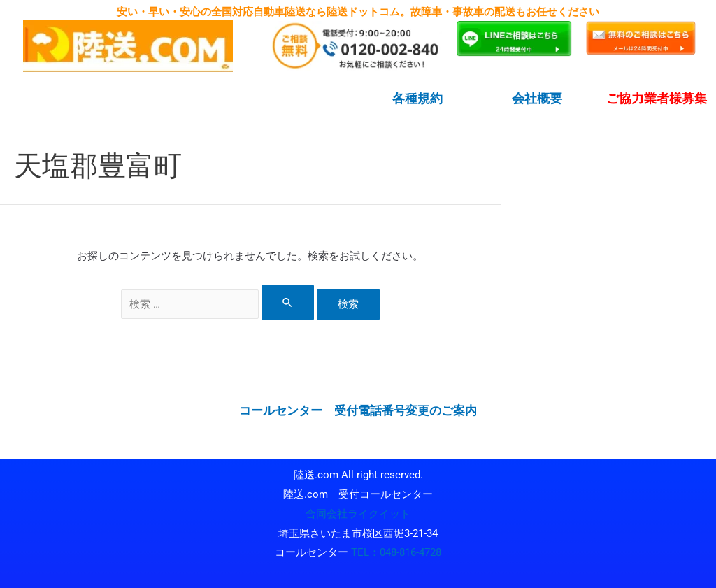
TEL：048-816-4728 (396, 552)
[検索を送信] (288, 302)
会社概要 (537, 98)
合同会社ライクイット (358, 513)
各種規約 (417, 98)
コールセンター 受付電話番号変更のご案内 (358, 410)
